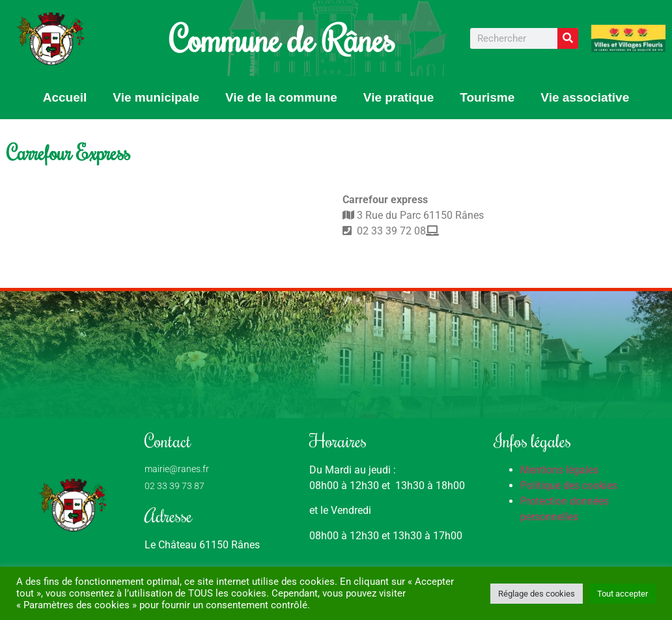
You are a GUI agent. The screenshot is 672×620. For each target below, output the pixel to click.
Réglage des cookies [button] (537, 594)
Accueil (65, 97)
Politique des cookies (569, 486)
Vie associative (585, 97)
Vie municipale (156, 97)
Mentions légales (559, 470)
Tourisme (487, 97)
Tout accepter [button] (623, 594)
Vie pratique (399, 97)
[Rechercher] (568, 38)
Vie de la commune (281, 97)
